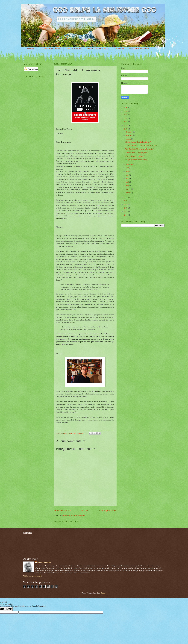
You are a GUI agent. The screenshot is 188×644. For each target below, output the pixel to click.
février (128, 189)
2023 (126, 118)
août (127, 168)
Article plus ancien (108, 510)
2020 (126, 129)
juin (127, 175)
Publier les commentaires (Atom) (74, 516)
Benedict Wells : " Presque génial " (137, 153)
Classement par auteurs (50, 49)
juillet (128, 171)
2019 (126, 197)
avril (128, 182)
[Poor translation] (9, 609)
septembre (129, 164)
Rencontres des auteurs (98, 49)
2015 (126, 211)
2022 (126, 122)
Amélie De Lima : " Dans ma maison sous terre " (142, 146)
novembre (129, 135)
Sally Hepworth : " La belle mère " (137, 160)
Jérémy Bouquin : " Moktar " (135, 156)
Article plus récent (62, 510)
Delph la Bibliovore (44, 563)
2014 (126, 215)
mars (128, 186)
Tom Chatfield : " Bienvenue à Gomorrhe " (140, 149)
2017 (126, 204)
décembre (129, 132)
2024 (126, 115)
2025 (126, 111)
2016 (126, 208)
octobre (128, 139)
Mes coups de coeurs (139, 49)
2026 (126, 108)
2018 (126, 201)
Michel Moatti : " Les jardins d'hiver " (138, 142)
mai (127, 178)
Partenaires (119, 49)
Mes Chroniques (74, 49)
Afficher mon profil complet (32, 576)
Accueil (30, 49)
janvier (128, 193)
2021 (126, 125)
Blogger (103, 593)
